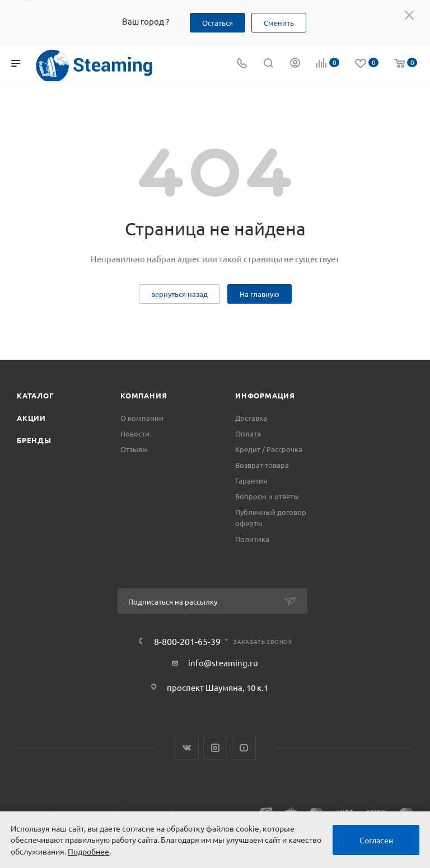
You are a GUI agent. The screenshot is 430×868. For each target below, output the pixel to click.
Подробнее (88, 851)
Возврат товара (262, 465)
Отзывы (134, 449)
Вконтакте (187, 748)
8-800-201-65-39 (187, 641)
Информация (265, 395)
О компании (142, 418)
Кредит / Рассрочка (269, 449)
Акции (31, 418)
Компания (144, 395)
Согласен (376, 840)
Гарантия (251, 481)
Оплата (248, 433)
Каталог (36, 395)
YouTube (244, 748)
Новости (135, 433)
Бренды (34, 440)
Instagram (215, 748)
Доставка (251, 418)
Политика (252, 539)
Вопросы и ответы (267, 496)
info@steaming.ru (223, 663)
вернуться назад (179, 294)
